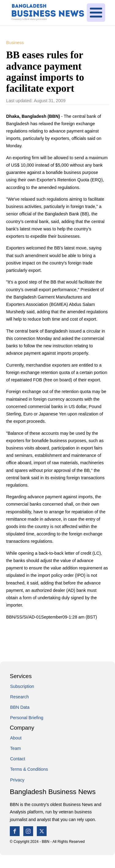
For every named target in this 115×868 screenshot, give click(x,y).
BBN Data (20, 707)
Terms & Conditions (29, 769)
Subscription (22, 686)
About (16, 738)
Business (15, 43)
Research (19, 697)
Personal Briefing (27, 718)
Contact (18, 759)
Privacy (17, 780)
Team (15, 748)
